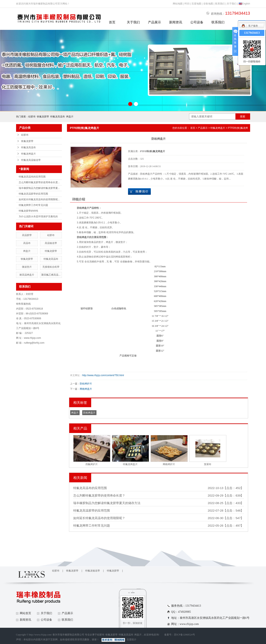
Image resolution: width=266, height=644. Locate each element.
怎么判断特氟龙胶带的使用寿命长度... (39, 182)
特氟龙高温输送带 (31, 160)
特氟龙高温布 (58, 117)
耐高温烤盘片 (27, 275)
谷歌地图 (208, 4)
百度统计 (131, 640)
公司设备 (197, 22)
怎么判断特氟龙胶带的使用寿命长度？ (99, 495)
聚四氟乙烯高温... (51, 275)
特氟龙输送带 (93, 571)
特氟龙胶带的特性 (28, 211)
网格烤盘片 (86, 389)
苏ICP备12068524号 (184, 635)
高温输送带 (51, 243)
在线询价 (139, 192)
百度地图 (196, 4)
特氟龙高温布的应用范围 (32, 177)
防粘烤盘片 (89, 413)
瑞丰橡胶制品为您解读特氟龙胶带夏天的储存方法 (107, 503)
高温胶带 (27, 235)
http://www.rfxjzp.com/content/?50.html (103, 375)
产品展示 (154, 22)
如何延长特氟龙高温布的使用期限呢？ (99, 518)
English (244, 4)
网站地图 (178, 4)
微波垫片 (27, 267)
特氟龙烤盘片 (28, 154)
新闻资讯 (176, 22)
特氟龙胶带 (51, 251)
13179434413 (252, 33)
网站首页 (25, 613)
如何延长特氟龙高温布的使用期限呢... (39, 199)
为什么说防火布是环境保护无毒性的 (38, 216)
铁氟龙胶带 (43, 117)
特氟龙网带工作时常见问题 (33, 205)
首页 (112, 22)
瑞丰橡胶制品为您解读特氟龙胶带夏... (39, 188)
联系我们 (220, 4)
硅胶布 (32, 117)
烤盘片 (70, 117)
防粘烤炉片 (86, 384)
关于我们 (232, 4)
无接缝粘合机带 (51, 267)
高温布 (27, 243)
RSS (187, 4)
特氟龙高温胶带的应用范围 (33, 194)
